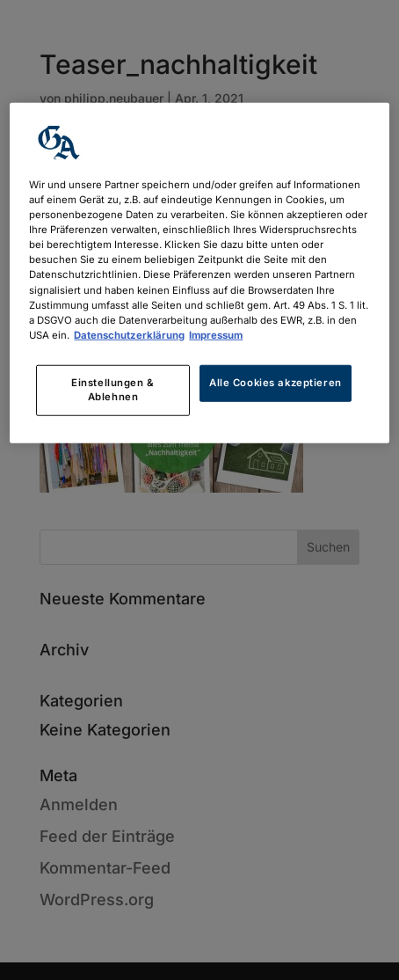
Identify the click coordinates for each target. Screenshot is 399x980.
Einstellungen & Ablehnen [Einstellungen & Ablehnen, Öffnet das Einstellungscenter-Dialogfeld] (113, 390)
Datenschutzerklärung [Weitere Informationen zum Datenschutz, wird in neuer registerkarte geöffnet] (129, 334)
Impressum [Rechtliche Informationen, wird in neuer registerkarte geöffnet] (216, 334)
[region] (199, 273)
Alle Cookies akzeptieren (276, 383)
